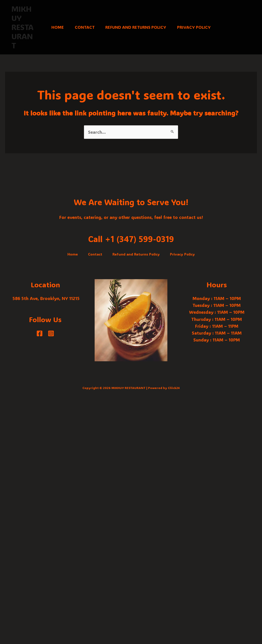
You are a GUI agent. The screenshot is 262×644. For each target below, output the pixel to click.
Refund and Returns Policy (137, 27)
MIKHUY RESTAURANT (21, 27)
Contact (84, 27)
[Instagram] (51, 333)
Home (55, 27)
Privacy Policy (197, 27)
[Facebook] (40, 333)
